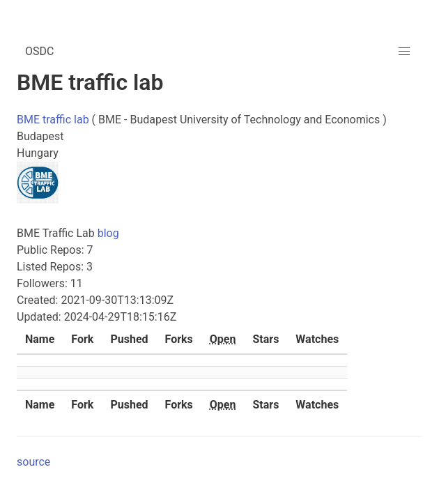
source (33, 462)
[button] (404, 52)
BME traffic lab (53, 120)
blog (108, 233)
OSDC (39, 51)
